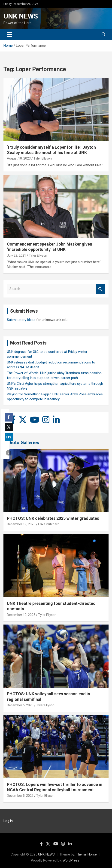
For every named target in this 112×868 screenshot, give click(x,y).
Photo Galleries (23, 443)
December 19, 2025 (21, 524)
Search (100, 289)
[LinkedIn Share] (9, 437)
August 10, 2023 (19, 158)
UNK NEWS (21, 16)
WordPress (71, 860)
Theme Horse (86, 854)
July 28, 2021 (17, 255)
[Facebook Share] (9, 417)
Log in (8, 821)
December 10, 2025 (21, 615)
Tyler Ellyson (43, 158)
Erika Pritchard (49, 524)
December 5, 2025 (20, 705)
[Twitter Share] (9, 427)
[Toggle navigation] (10, 34)
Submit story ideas (21, 320)
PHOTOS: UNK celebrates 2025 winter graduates (53, 518)
